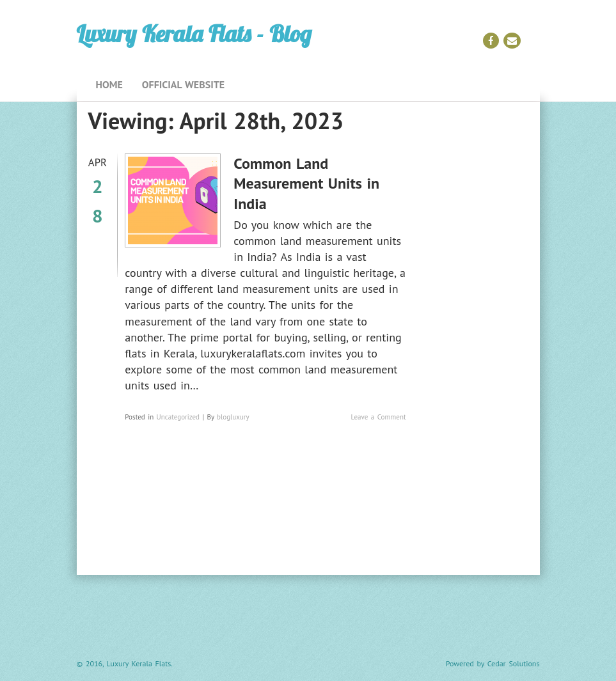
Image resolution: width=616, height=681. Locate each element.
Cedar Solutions (514, 663)
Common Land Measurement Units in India (306, 183)
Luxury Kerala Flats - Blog (194, 34)
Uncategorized (178, 417)
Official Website (183, 84)
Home (109, 84)
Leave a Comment (378, 417)
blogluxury (233, 417)
